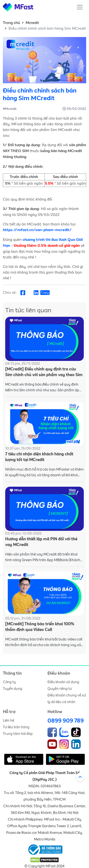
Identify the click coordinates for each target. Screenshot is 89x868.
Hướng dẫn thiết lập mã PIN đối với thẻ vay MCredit (41, 542)
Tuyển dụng (13, 689)
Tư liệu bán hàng (16, 727)
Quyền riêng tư (60, 689)
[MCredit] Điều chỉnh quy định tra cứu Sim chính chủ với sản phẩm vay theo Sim (44, 372)
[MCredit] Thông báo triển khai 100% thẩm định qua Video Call (40, 627)
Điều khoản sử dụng (63, 682)
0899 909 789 (66, 721)
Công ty (9, 682)
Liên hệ (9, 721)
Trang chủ (11, 23)
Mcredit (32, 23)
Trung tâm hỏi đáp (18, 734)
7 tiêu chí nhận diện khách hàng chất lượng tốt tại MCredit (39, 457)
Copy (45, 293)
